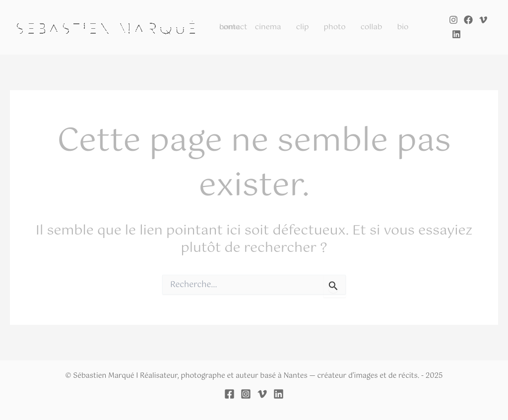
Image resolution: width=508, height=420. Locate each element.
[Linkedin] (456, 34)
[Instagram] (453, 20)
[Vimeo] (483, 20)
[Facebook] (468, 20)
